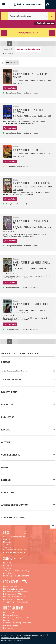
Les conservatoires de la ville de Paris (15, 638)
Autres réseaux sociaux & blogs (17, 571)
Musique (7, 542)
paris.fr (4, 635)
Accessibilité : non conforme (12, 640)
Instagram (8, 565)
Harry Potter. (18, 83)
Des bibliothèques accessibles (16, 618)
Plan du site (8, 628)
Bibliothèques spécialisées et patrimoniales (28, 635)
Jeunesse (7, 547)
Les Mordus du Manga (13, 599)
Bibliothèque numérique (14, 552)
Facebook (8, 563)
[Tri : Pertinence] (12, 63)
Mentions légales (11, 625)
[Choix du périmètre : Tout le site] (4, 16)
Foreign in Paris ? (11, 620)
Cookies (7, 623)
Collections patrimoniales (14, 550)
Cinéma (7, 545)
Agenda (7, 539)
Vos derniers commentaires (15, 602)
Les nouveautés (10, 586)
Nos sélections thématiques (15, 591)
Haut (53, 526)
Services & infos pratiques (14, 537)
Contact (12, 612)
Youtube (7, 568)
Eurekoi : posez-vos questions (16, 576)
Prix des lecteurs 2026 (13, 594)
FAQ (5, 612)
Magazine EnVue (11, 615)
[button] (50, 5)
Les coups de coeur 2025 (14, 597)
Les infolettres (9, 573)
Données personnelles (22, 623)
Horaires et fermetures (13, 589)
